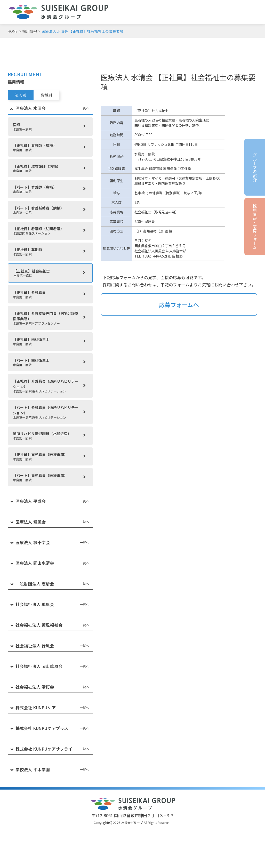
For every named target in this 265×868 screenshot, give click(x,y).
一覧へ (84, 108)
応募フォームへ (179, 304)
